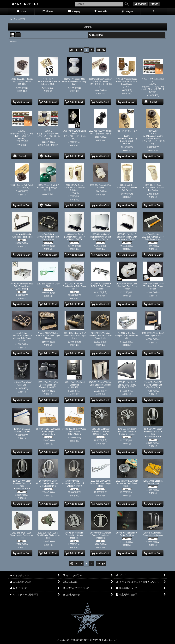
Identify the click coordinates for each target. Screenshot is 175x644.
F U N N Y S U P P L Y (24, 4)
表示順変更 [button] (96, 35)
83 (99, 50)
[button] (154, 12)
